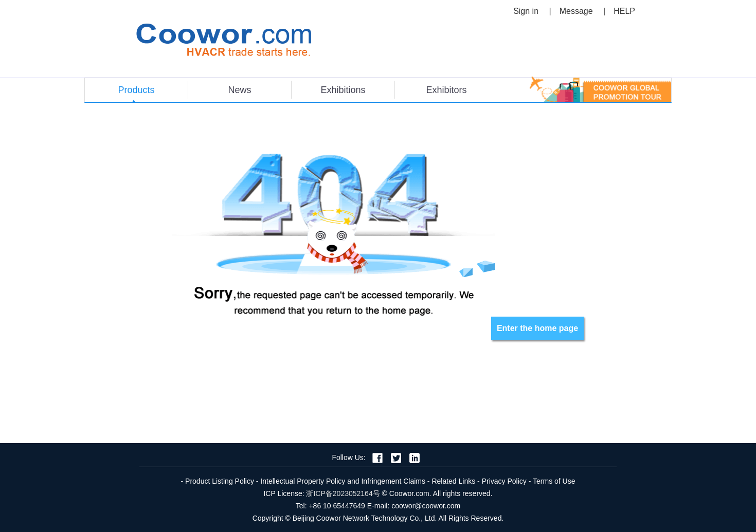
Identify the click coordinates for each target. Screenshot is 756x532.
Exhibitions (343, 90)
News (239, 90)
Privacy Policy (504, 481)
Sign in (526, 11)
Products (136, 90)
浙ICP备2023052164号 (343, 493)
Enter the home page (537, 328)
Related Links (453, 481)
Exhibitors (446, 90)
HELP (624, 11)
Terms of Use (554, 481)
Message (576, 11)
